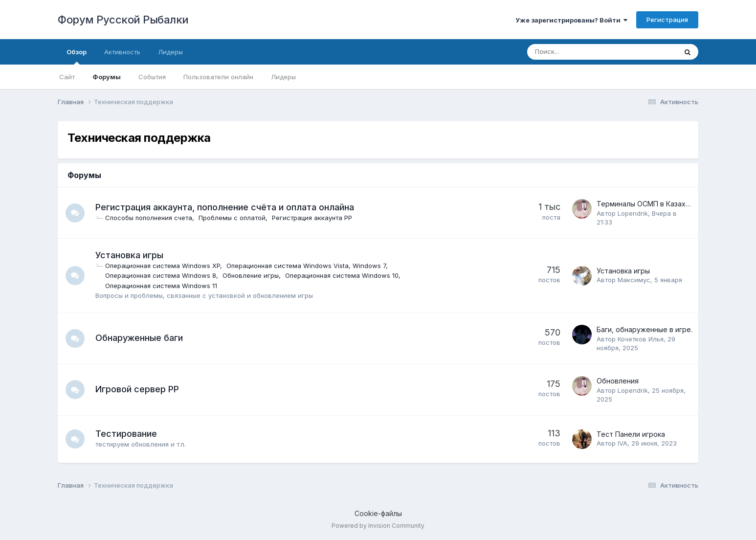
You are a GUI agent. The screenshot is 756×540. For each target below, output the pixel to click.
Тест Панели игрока (631, 434)
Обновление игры (251, 275)
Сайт (67, 77)
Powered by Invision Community (378, 526)
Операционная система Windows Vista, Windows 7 (307, 266)
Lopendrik (633, 213)
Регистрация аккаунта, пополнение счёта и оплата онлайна (225, 207)
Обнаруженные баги (140, 338)
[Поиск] (575, 52)
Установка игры (130, 255)
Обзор (77, 56)
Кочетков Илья (641, 339)
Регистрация (667, 20)
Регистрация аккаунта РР (312, 218)
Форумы (107, 77)
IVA (623, 443)
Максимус (634, 280)
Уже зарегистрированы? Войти (571, 20)
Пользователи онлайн (218, 77)
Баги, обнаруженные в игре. (645, 329)
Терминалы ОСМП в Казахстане (651, 204)
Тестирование (127, 434)
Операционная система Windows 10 (342, 275)
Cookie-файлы (378, 513)
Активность (122, 52)
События (152, 77)
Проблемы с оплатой (233, 218)
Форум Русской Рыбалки (123, 20)
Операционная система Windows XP (163, 266)
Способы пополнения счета (149, 218)
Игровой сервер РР (138, 389)
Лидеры (283, 77)
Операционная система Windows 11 (162, 286)
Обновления (618, 381)
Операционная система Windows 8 (161, 275)
